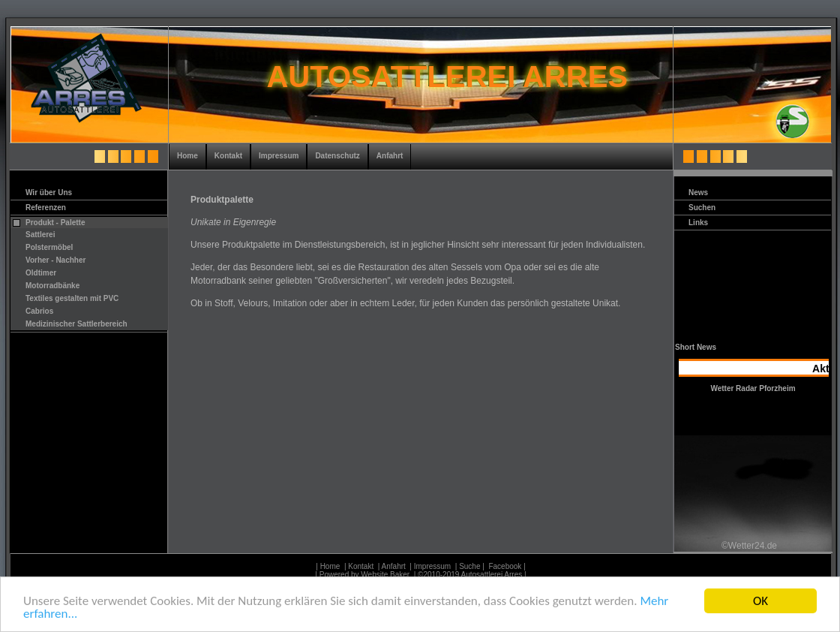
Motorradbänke (52, 286)
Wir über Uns (49, 193)
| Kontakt (358, 566)
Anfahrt (390, 156)
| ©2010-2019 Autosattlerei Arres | (470, 575)
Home (187, 156)
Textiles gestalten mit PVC (72, 298)
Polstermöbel (49, 247)
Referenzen (46, 208)
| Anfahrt (391, 566)
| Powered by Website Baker (362, 575)
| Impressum (430, 566)
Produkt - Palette (55, 223)
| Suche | (470, 566)
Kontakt (228, 156)
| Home (327, 566)
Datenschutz (337, 156)
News (698, 193)
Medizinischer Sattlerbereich (76, 324)
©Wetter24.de (749, 545)
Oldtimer (41, 273)
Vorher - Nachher (55, 260)
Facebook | (508, 566)
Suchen (702, 208)
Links (698, 223)
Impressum (279, 156)
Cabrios (39, 311)
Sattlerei (40, 235)
